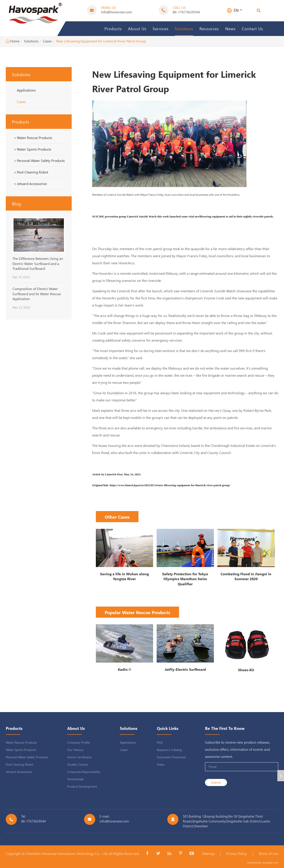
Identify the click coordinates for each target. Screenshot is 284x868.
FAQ (160, 742)
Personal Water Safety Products (39, 161)
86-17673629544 (186, 12)
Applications (26, 90)
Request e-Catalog (169, 750)
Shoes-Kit (246, 670)
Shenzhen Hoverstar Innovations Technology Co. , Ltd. (67, 853)
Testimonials (75, 779)
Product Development (82, 786)
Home (15, 41)
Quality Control (78, 764)
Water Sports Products (32, 149)
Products (113, 29)
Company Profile (78, 742)
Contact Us (252, 29)
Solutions (184, 29)
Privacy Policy (237, 853)
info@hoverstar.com (116, 12)
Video (161, 764)
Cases (47, 41)
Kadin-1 (124, 669)
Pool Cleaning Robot (31, 172)
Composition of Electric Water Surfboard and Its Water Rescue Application (37, 294)
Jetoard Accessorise (30, 184)
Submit (216, 782)
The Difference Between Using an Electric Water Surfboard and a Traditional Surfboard (38, 263)
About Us (137, 29)
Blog (16, 203)
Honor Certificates (79, 757)
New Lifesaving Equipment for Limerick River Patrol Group (101, 41)
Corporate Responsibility (84, 772)
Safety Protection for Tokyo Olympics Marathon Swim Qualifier (185, 579)
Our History (75, 750)
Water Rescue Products (33, 138)
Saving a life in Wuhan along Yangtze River (124, 576)
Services (161, 29)
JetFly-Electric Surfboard (185, 669)
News (230, 29)
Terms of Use (268, 853)
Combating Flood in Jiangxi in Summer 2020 (246, 576)
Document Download (171, 757)
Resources (209, 29)
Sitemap (208, 853)
